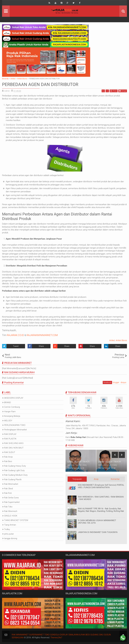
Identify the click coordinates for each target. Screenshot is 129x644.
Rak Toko (8, 507)
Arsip (96, 479)
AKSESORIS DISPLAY (14, 398)
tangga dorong (11, 538)
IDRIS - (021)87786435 (79, 462)
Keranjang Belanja (12, 416)
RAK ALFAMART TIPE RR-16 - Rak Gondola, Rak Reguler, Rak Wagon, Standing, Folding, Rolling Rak (101, 510)
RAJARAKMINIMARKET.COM (42, 335)
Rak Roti (8, 493)
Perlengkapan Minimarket (15, 430)
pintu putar (9, 534)
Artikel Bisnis (121, 340)
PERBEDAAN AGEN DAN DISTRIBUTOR (40, 84)
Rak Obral (8, 489)
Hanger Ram (10, 412)
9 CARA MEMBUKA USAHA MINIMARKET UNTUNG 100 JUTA (97, 522)
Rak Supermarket (12, 502)
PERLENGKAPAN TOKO (15, 425)
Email (123, 91)
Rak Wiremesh (11, 511)
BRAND (8, 402)
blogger (116, 382)
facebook (107, 382)
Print (114, 91)
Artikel (112, 340)
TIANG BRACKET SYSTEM (16, 520)
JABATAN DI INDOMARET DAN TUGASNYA (98, 532)
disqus (123, 382)
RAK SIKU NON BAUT (14, 448)
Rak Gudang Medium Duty (16, 475)
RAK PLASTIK (10, 439)
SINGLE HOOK (11, 516)
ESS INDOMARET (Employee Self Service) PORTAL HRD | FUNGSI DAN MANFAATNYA (101, 486)
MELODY (8, 421)
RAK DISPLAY (10, 434)
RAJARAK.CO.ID (15, 335)
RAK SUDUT (10, 452)
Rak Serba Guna (11, 498)
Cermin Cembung (12, 407)
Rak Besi (8, 461)
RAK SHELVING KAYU (14, 443)
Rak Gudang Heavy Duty (15, 466)
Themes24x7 (56, 638)
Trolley (7, 529)
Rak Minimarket (11, 484)
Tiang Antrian (10, 525)
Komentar (115, 479)
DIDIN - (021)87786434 (110, 462)
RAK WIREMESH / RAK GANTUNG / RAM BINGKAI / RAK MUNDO (101, 498)
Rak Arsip (8, 457)
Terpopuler (77, 479)
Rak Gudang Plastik (13, 479)
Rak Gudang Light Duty (14, 470)
